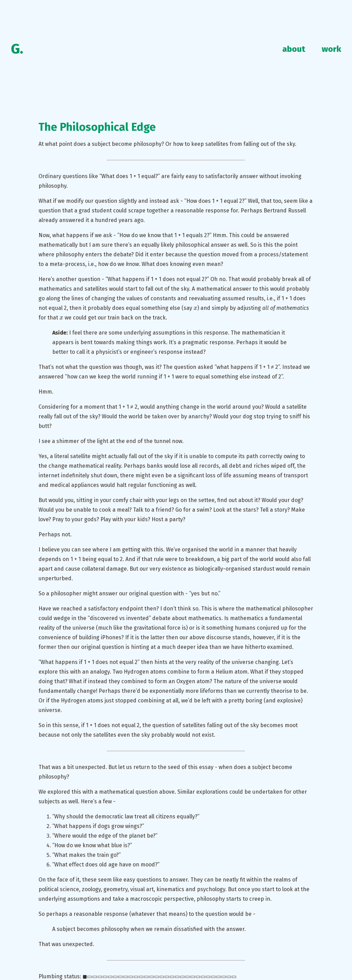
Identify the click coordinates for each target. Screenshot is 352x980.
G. (17, 49)
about (294, 49)
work (331, 49)
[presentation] (195, 308)
